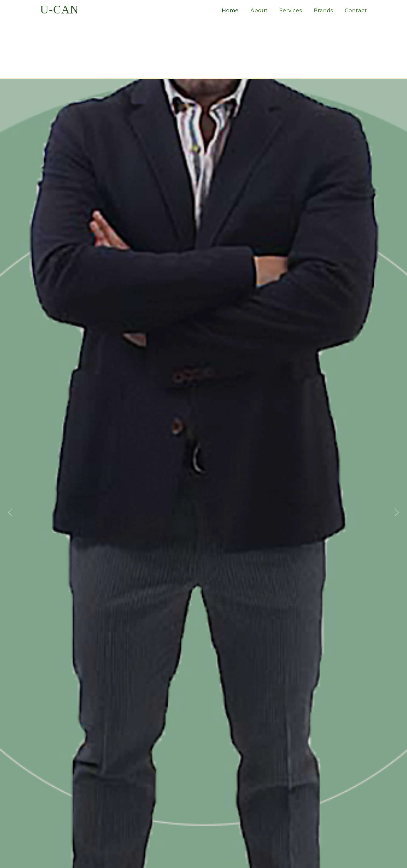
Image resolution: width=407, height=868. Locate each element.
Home (230, 11)
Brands (323, 11)
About (259, 11)
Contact (356, 11)
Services (291, 11)
